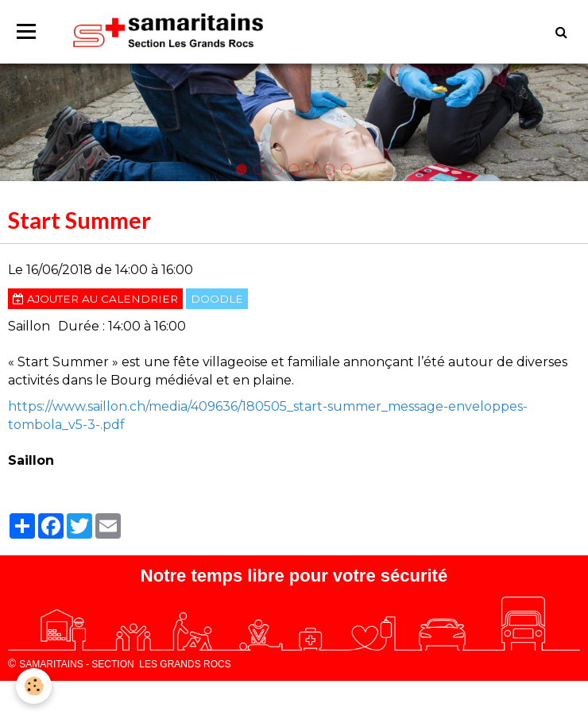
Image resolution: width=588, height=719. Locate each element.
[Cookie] (34, 686)
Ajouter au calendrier (95, 299)
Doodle (217, 299)
